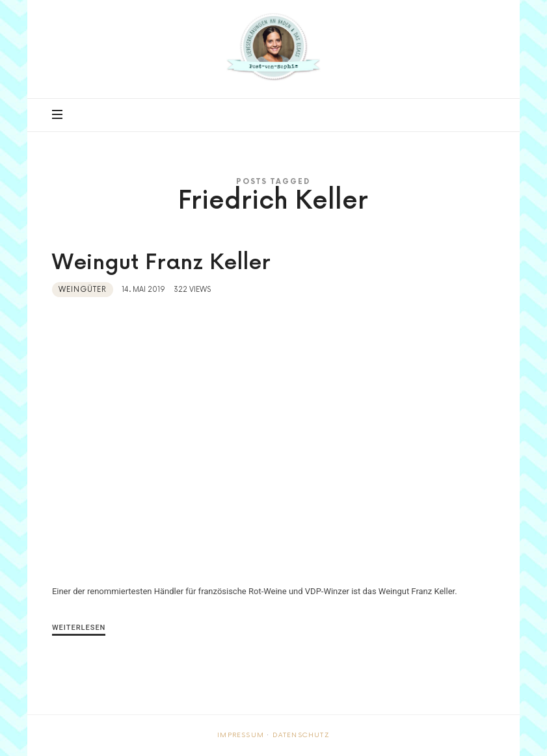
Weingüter (83, 290)
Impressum (241, 735)
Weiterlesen (79, 628)
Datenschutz (301, 735)
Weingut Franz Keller (161, 263)
